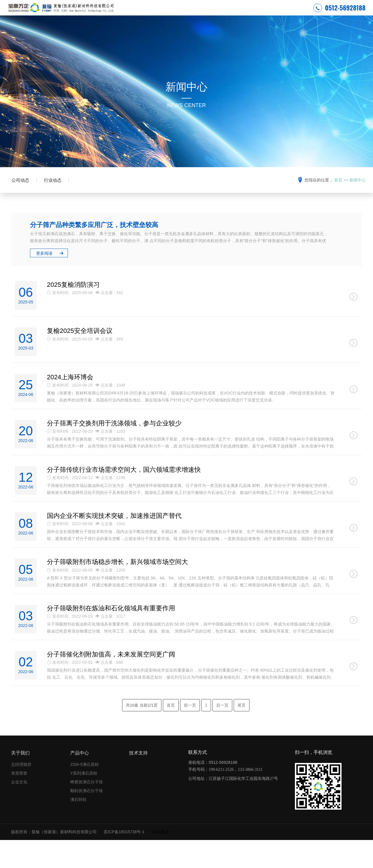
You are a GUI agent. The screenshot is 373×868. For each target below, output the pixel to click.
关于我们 (20, 781)
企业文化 (19, 810)
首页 (338, 191)
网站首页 (142, 13)
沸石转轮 (78, 828)
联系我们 (299, 13)
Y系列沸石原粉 (84, 801)
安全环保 (168, 13)
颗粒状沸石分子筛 (87, 819)
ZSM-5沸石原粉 (85, 793)
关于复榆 (194, 13)
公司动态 (22, 192)
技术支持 (272, 13)
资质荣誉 (19, 801)
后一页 (222, 733)
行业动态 (59, 192)
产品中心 (246, 13)
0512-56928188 (339, 13)
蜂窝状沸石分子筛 (87, 810)
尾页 (242, 733)
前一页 (190, 733)
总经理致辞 (21, 793)
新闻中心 (220, 13)
